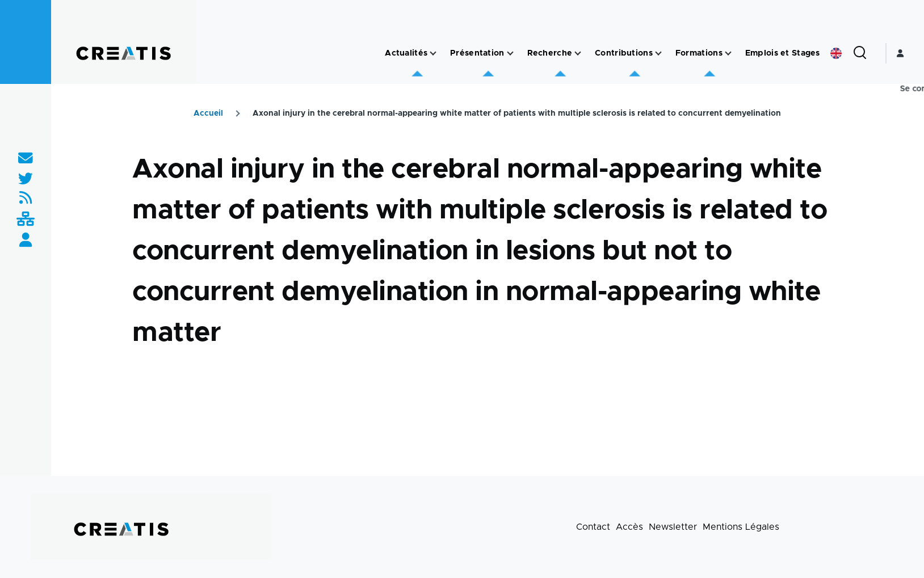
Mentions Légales (741, 527)
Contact (593, 527)
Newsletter (673, 527)
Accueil (208, 113)
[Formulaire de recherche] (860, 53)
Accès (629, 527)
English (836, 53)
